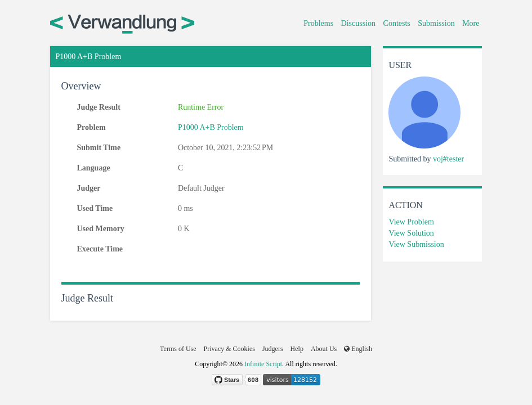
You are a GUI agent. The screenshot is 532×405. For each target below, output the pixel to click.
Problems (318, 23)
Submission (436, 23)
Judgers (273, 349)
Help (297, 349)
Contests (397, 23)
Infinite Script (263, 364)
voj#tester (448, 159)
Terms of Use (178, 349)
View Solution (411, 233)
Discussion (358, 23)
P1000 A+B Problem (211, 127)
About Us (324, 349)
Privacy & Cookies (229, 349)
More (471, 23)
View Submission (416, 244)
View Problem (411, 222)
